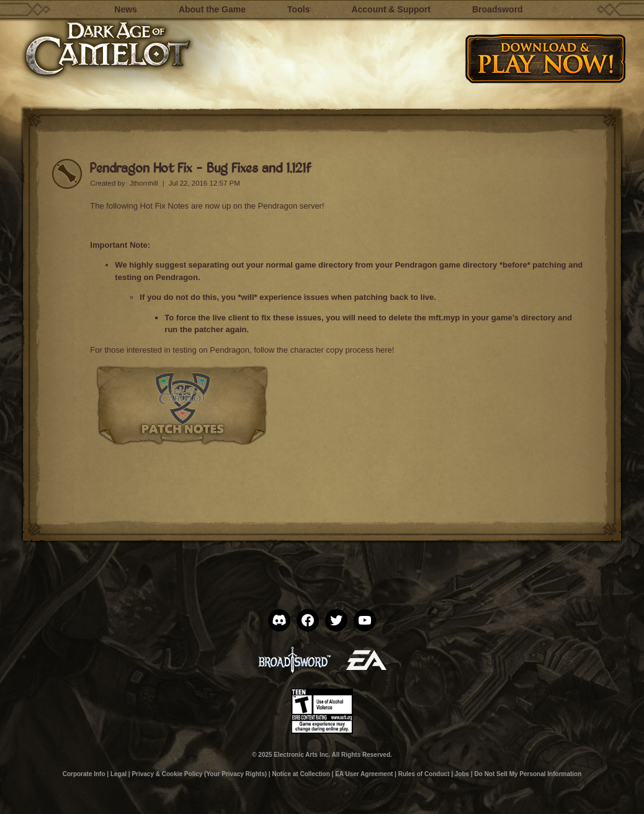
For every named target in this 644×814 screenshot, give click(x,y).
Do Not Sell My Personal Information (528, 774)
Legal (119, 774)
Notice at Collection (301, 774)
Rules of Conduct (424, 774)
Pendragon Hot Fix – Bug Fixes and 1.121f (200, 167)
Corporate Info (84, 774)
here (384, 350)
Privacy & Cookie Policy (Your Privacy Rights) (199, 774)
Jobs (462, 774)
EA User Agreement (364, 774)
